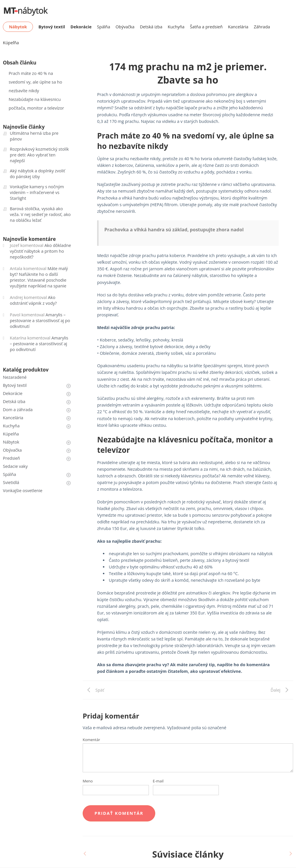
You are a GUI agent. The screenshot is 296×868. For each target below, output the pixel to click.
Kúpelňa (11, 434)
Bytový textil (15, 385)
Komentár (91, 740)
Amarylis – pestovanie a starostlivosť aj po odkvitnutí (40, 321)
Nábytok (11, 442)
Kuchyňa (176, 27)
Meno (88, 781)
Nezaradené (15, 377)
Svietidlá (11, 482)
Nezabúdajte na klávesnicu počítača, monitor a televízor (36, 104)
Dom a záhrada (18, 410)
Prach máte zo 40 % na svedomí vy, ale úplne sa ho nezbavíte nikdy (35, 82)
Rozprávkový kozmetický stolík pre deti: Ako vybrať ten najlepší (39, 155)
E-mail (158, 781)
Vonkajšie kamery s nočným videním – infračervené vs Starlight (37, 192)
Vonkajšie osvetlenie (23, 491)
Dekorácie (13, 393)
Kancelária (238, 27)
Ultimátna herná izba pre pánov (34, 136)
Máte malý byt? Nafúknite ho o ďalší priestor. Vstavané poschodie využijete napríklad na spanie (39, 277)
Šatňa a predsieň (206, 27)
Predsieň (11, 458)
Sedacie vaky (15, 466)
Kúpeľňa (11, 43)
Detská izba (151, 27)
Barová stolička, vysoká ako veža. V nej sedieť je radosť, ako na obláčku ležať (40, 214)
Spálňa (104, 27)
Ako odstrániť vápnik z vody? (33, 300)
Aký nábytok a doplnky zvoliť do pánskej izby (37, 174)
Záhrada (262, 27)
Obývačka (125, 27)
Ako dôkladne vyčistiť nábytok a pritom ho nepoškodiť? (40, 251)
